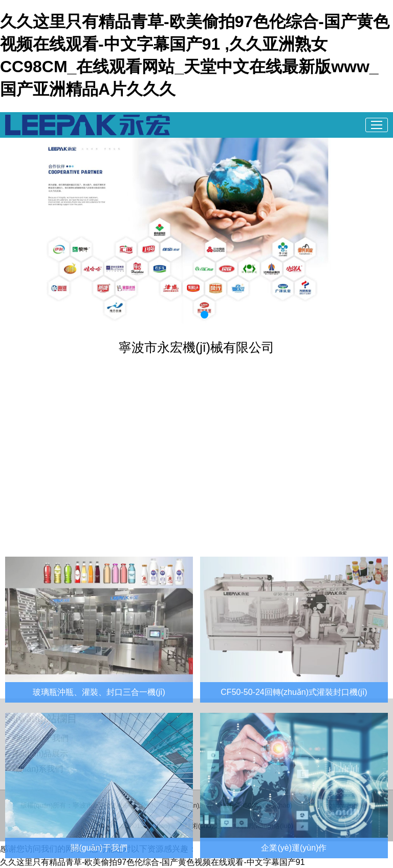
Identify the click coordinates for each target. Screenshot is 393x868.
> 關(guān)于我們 (37, 738)
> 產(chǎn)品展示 (37, 754)
